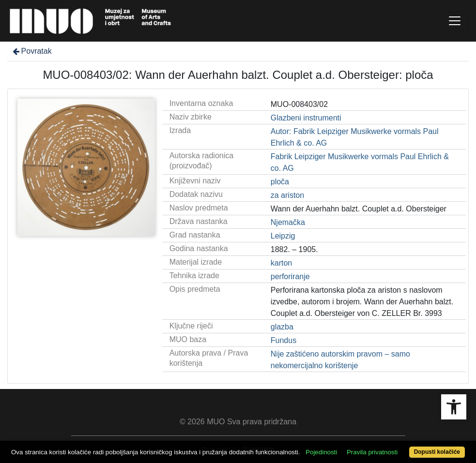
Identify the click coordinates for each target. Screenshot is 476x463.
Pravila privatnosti (372, 452)
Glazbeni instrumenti (306, 118)
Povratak (31, 51)
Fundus (284, 340)
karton (281, 263)
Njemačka (288, 222)
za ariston (287, 195)
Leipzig (283, 236)
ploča (280, 182)
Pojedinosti (321, 452)
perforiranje (290, 276)
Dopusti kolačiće (437, 452)
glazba (282, 327)
